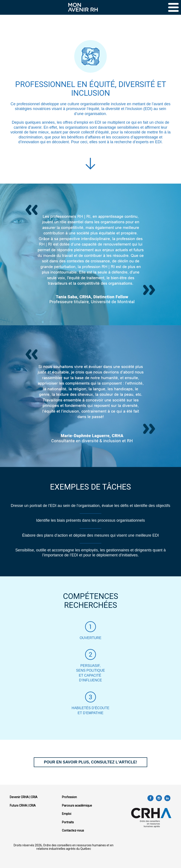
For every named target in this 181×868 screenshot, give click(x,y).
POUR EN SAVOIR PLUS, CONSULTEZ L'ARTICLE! (91, 762)
